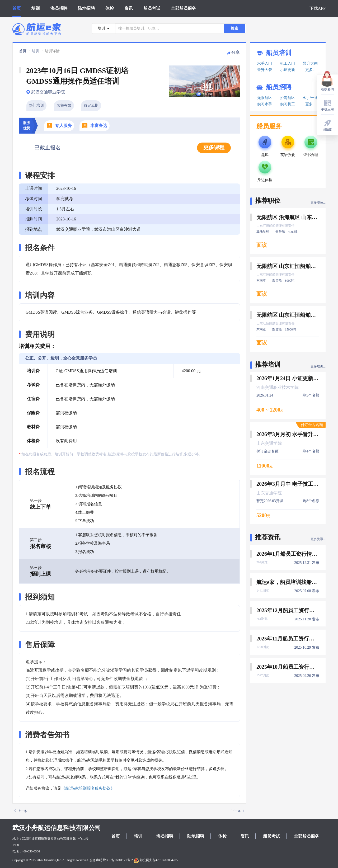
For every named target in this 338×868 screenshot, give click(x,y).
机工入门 (288, 63)
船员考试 (152, 8)
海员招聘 (59, 8)
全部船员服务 (184, 8)
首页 (17, 8)
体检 (110, 8)
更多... (310, 70)
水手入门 (265, 63)
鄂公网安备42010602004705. (156, 860)
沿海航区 (288, 98)
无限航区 (265, 98)
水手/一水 (310, 98)
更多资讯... (318, 539)
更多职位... (318, 202)
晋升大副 (310, 63)
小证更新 (288, 70)
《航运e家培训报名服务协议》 (88, 788)
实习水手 (265, 104)
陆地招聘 (86, 8)
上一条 (21, 811)
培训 (36, 8)
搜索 (234, 28)
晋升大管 (265, 70)
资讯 (129, 8)
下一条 (238, 811)
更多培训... (318, 366)
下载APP (318, 8)
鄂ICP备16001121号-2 (118, 860)
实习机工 (288, 104)
